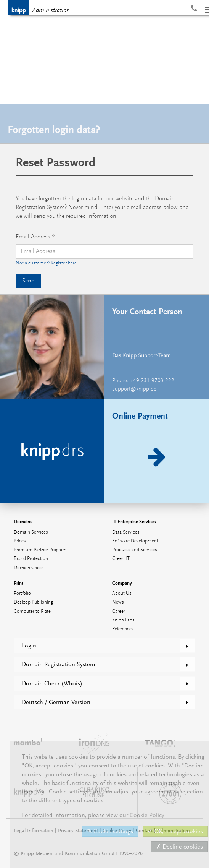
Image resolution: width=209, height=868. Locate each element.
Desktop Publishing (33, 602)
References (123, 629)
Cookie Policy (147, 815)
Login (29, 646)
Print (18, 583)
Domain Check (29, 568)
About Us (122, 593)
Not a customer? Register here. (47, 263)
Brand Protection (31, 559)
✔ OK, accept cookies (175, 831)
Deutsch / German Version (56, 702)
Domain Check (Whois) (52, 683)
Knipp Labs (123, 620)
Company (122, 583)
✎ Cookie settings (110, 831)
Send (28, 281)
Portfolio (22, 593)
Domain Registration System (59, 664)
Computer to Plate (32, 611)
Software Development (135, 541)
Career (119, 611)
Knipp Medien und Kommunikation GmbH (18, 8)
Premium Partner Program (40, 550)
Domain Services (31, 532)
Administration (51, 11)
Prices (20, 541)
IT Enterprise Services (134, 522)
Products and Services (135, 550)
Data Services (126, 532)
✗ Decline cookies (179, 847)
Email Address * (35, 237)
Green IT (121, 559)
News (118, 602)
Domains (23, 522)
